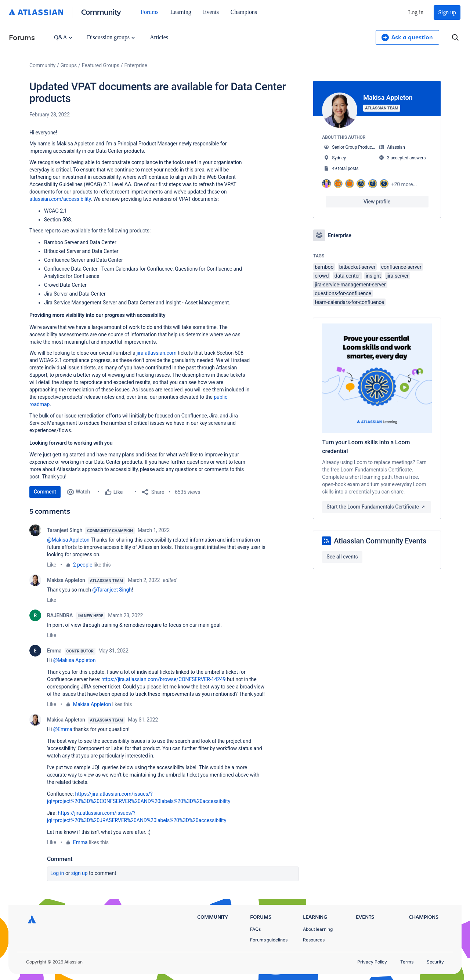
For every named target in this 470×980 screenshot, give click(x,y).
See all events (342, 557)
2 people (83, 565)
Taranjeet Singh (65, 530)
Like (52, 565)
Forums (149, 12)
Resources (314, 940)
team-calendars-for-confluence (349, 302)
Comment (45, 492)
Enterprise (136, 65)
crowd (322, 276)
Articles (159, 37)
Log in (416, 12)
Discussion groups (111, 37)
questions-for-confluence (343, 293)
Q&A (63, 37)
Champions (244, 12)
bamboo (324, 267)
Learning (181, 12)
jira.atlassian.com (157, 353)
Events (211, 12)
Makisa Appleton (66, 580)
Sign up (447, 12)
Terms (407, 962)
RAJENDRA (60, 615)
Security (435, 962)
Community (101, 12)
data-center (347, 276)
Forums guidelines (269, 940)
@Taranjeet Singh (112, 590)
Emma (54, 651)
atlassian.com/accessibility (60, 199)
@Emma (63, 729)
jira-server (398, 276)
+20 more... (404, 184)
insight (373, 276)
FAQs (255, 929)
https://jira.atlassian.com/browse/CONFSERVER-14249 (164, 679)
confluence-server (401, 267)
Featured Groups (101, 65)
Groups (69, 65)
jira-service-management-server (350, 285)
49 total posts (345, 169)
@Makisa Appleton (68, 540)
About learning (318, 929)
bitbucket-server (357, 267)
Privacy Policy (372, 962)
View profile (377, 202)
